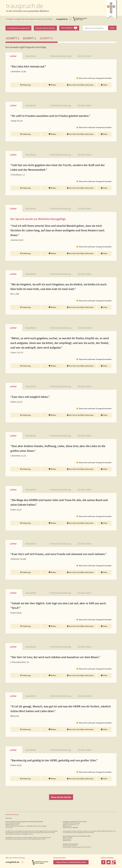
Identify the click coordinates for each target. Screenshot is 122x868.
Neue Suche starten (61, 797)
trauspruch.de (25, 6)
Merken (52, 85)
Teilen (104, 85)
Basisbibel (31, 56)
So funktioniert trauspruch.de (18, 28)
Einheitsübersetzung (60, 56)
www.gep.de (9, 828)
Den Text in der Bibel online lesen (80, 85)
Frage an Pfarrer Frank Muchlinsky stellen (71, 862)
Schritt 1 (13, 38)
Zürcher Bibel (84, 56)
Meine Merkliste (69, 28)
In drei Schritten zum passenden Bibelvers (28, 11)
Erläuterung (25, 85)
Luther (13, 56)
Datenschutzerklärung (12, 815)
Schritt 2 (29, 38)
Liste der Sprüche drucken (45, 28)
